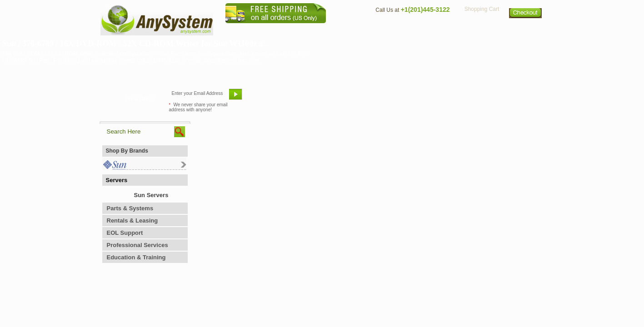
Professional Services (137, 245)
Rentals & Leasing (132, 220)
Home (310, 30)
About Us (347, 30)
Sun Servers (151, 195)
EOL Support (125, 233)
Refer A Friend (317, 98)
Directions (433, 30)
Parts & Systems (130, 208)
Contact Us (389, 30)
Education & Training (136, 257)
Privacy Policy (482, 30)
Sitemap (526, 30)
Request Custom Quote (500, 98)
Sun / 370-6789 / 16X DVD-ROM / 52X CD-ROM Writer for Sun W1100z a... (136, 44)
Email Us (268, 98)
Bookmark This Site (377, 98)
